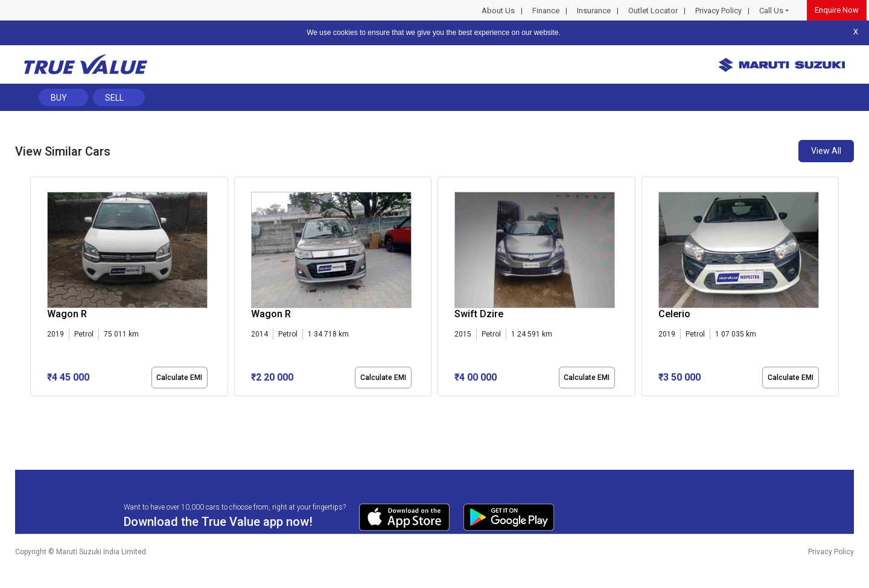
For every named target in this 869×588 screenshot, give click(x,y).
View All (826, 151)
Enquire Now (837, 10)
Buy (59, 98)
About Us (498, 11)
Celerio (674, 314)
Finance (546, 11)
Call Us (771, 11)
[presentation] (37, 289)
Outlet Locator (653, 11)
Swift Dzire (479, 314)
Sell (114, 98)
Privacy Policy (718, 11)
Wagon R (67, 314)
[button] (34, 406)
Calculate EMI (179, 378)
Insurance (594, 11)
